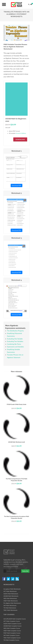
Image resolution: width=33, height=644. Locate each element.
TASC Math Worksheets (10, 610)
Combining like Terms (14, 344)
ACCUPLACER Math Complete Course (15, 619)
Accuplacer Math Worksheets (12, 589)
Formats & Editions (21, 133)
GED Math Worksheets (10, 598)
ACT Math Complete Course (12, 621)
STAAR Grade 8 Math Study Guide (16, 404)
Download (20, 139)
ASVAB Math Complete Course (12, 626)
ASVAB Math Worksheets (11, 596)
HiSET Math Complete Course (12, 631)
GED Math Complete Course (12, 628)
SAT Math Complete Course (12, 635)
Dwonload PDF (16, 185)
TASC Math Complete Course (12, 638)
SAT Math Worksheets (10, 605)
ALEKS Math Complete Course (12, 624)
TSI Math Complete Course (11, 640)
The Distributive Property (15, 331)
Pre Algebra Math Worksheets (12, 603)
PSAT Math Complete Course (12, 633)
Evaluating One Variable (15, 339)
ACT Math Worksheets (10, 591)
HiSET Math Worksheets (11, 601)
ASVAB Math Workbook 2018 (16, 442)
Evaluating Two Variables (15, 341)
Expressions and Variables (15, 347)
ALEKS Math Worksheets (11, 594)
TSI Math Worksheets (10, 608)
